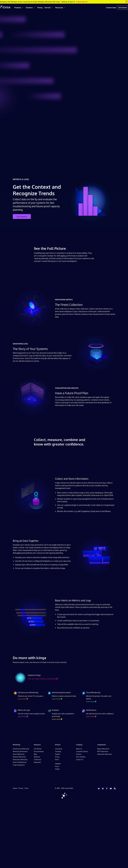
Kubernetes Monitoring (20, 760)
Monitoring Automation (20, 751)
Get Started (22, 217)
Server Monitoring (19, 754)
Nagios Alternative (103, 749)
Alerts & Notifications (20, 762)
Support (57, 754)
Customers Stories (82, 751)
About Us (79, 749)
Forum (57, 766)
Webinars (37, 757)
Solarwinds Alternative (104, 754)
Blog (35, 754)
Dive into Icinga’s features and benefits (42, 679)
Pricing (57, 757)
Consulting (58, 749)
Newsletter (37, 762)
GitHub (57, 769)
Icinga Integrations (19, 765)
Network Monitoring (19, 757)
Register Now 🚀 (82, 2)
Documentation (39, 751)
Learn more (22, 699)
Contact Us (80, 760)
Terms (26, 788)
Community (38, 760)
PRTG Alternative (103, 751)
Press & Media (81, 757)
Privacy (21, 788)
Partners (79, 754)
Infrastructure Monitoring (21, 749)
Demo (57, 760)
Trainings (58, 751)
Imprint (15, 788)
